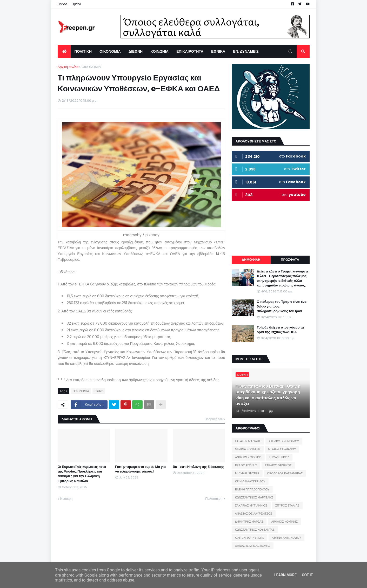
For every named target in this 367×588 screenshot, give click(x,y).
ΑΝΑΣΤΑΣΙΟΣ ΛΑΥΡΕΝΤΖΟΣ (254, 514)
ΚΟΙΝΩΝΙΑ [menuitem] (159, 51)
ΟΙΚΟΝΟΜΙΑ (91, 67)
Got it (307, 575)
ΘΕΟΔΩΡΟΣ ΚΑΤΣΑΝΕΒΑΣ (285, 473)
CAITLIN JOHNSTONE (249, 538)
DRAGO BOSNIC (246, 465)
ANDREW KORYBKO (248, 457)
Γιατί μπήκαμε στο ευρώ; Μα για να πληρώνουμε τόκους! (140, 469)
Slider (99, 391)
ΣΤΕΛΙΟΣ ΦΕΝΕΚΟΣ (278, 465)
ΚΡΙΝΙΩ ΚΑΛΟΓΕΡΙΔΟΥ (250, 481)
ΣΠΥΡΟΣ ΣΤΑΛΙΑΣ (287, 505)
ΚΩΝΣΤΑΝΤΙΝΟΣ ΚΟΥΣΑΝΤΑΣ (255, 530)
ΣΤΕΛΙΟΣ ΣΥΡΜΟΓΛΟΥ (284, 441)
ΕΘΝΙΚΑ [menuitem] (218, 51)
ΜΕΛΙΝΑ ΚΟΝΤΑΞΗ (248, 449)
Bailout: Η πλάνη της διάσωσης (198, 467)
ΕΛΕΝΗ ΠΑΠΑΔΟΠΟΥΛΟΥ (252, 489)
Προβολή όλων (215, 419)
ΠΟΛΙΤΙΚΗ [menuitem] (83, 51)
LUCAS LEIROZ (279, 457)
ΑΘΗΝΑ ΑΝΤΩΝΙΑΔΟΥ (287, 538)
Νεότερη (66, 499)
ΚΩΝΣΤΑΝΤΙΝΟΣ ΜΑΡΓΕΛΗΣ (254, 497)
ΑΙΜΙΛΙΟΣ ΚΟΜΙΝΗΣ (284, 522)
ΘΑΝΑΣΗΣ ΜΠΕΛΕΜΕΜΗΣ (253, 546)
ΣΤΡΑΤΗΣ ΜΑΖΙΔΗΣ (248, 441)
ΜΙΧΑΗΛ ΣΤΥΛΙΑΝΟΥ (282, 449)
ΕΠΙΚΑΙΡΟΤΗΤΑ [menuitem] (190, 51)
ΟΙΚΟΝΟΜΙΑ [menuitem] (110, 51)
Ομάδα (76, 4)
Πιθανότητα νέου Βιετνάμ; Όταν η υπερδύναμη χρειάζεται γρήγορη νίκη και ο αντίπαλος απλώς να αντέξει (268, 395)
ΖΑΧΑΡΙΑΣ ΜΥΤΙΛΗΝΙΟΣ (251, 505)
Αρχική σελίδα (68, 67)
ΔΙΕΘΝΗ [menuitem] (136, 51)
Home (62, 4)
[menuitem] (64, 51)
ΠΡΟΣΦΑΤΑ (290, 260)
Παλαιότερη (214, 499)
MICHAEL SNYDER (247, 473)
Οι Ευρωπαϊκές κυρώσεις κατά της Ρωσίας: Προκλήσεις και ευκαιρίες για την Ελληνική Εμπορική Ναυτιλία (82, 474)
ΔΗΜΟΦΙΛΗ (251, 260)
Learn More (285, 575)
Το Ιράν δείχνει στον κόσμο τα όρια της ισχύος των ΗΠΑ (280, 330)
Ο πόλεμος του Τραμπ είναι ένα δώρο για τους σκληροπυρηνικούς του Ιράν (282, 306)
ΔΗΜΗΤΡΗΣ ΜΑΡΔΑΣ (249, 522)
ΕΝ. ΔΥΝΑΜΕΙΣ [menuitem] (246, 51)
